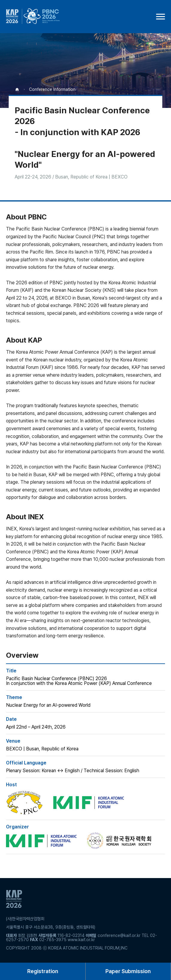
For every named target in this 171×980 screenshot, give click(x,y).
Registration (43, 971)
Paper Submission (128, 971)
